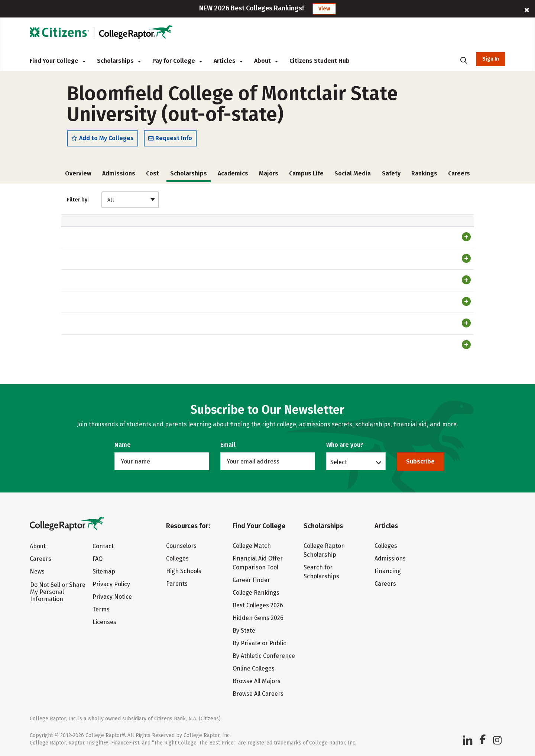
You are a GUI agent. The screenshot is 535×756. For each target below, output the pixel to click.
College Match (252, 546)
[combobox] (130, 200)
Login (435, 256)
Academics (233, 174)
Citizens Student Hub (320, 61)
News (37, 571)
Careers (459, 174)
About (266, 61)
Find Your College (57, 61)
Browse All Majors (257, 681)
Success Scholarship (95, 301)
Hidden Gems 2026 (258, 618)
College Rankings (256, 593)
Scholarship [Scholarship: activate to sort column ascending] (87, 233)
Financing (388, 571)
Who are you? (345, 445)
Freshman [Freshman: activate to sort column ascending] (292, 233)
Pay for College (177, 61)
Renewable (390, 229)
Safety (391, 174)
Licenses (104, 622)
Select (339, 462)
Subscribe (420, 461)
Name (123, 445)
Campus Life (306, 174)
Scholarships (119, 61)
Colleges (177, 558)
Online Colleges (254, 668)
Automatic (241, 233)
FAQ (98, 559)
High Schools (184, 571)
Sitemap (104, 571)
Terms (101, 609)
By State (244, 631)
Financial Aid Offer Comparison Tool (258, 563)
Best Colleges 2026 (258, 605)
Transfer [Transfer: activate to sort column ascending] (343, 233)
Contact (103, 546)
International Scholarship (103, 370)
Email (228, 445)
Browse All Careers (258, 694)
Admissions (119, 174)
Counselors (181, 546)
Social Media (353, 174)
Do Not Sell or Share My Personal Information (58, 592)
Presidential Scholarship (101, 278)
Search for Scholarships (321, 572)
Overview (78, 174)
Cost (153, 174)
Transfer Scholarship (96, 324)
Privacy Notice (112, 597)
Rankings (424, 174)
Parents (177, 584)
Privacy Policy (111, 584)
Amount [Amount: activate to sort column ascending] (190, 233)
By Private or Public (259, 643)
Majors (269, 174)
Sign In (491, 59)
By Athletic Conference (264, 656)
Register (457, 256)
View (324, 9)
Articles (228, 61)
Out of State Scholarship (102, 347)
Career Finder (251, 580)
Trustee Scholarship (95, 255)
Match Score (445, 229)
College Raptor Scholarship (324, 550)
